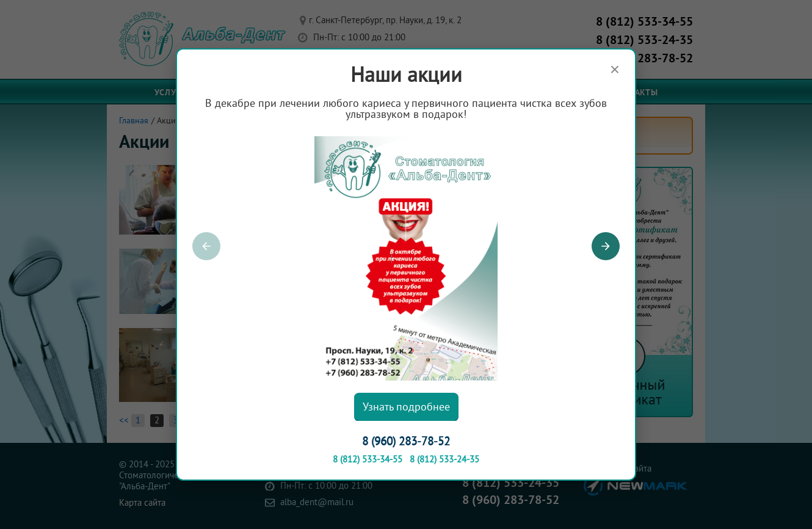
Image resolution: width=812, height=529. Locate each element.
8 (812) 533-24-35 (444, 460)
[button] (606, 246)
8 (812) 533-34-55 (368, 460)
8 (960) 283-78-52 (406, 442)
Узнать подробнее (406, 407)
